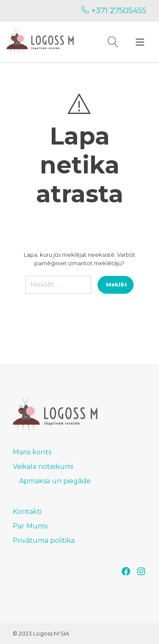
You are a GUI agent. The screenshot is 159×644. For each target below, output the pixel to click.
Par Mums (30, 526)
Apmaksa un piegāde (55, 481)
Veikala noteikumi (43, 467)
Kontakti (27, 512)
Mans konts (32, 452)
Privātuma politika (44, 540)
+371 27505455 (114, 11)
